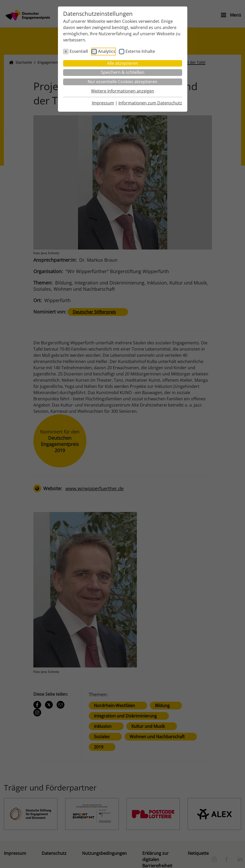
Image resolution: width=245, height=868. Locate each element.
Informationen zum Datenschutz (150, 103)
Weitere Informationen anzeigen (123, 91)
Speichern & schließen (123, 72)
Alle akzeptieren (123, 63)
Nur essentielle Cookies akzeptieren (122, 82)
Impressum (103, 103)
